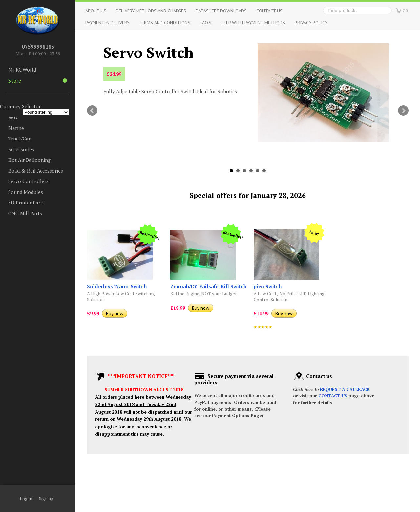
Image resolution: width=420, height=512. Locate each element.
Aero (13, 117)
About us (96, 11)
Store (38, 81)
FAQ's (206, 22)
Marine (16, 128)
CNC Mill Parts (25, 213)
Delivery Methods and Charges (151, 11)
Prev (92, 111)
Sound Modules (26, 192)
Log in (26, 499)
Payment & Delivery (107, 22)
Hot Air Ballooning (29, 160)
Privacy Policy (311, 22)
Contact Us (269, 11)
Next (403, 111)
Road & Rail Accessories (36, 171)
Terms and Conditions (165, 22)
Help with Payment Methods (253, 22)
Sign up (46, 499)
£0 (405, 11)
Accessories (21, 149)
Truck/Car (19, 139)
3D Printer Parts (26, 203)
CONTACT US (332, 396)
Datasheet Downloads (221, 11)
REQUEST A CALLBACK (345, 389)
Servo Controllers (28, 181)
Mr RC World (22, 70)
